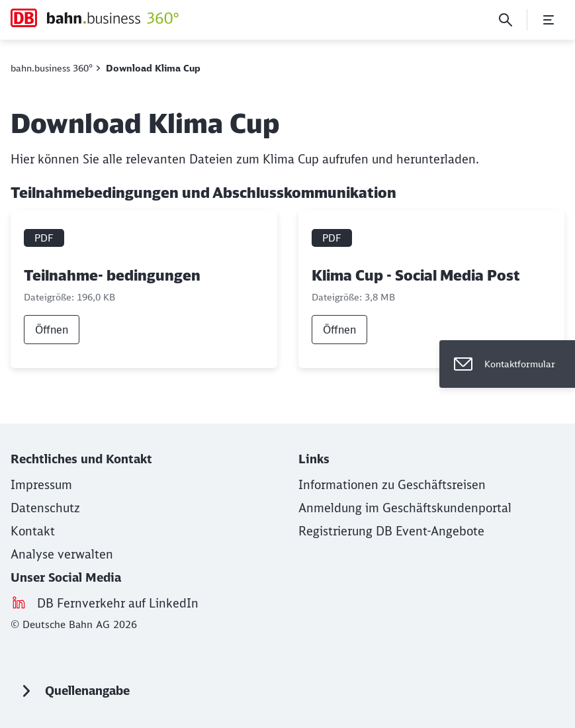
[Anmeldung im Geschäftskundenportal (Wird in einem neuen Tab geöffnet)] (405, 508)
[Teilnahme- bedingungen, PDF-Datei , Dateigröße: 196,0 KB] (144, 290)
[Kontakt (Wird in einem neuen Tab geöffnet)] (33, 531)
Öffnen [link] (52, 330)
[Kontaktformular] (507, 364)
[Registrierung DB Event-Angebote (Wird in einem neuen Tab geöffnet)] (391, 531)
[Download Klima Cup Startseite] (95, 18)
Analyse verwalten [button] (62, 554)
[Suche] (506, 20)
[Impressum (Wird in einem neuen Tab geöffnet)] (41, 485)
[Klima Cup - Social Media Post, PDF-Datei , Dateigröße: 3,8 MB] (432, 290)
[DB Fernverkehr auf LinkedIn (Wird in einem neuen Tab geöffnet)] (118, 603)
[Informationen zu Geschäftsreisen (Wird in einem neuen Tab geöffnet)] (392, 485)
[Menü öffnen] (549, 20)
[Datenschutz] (45, 508)
